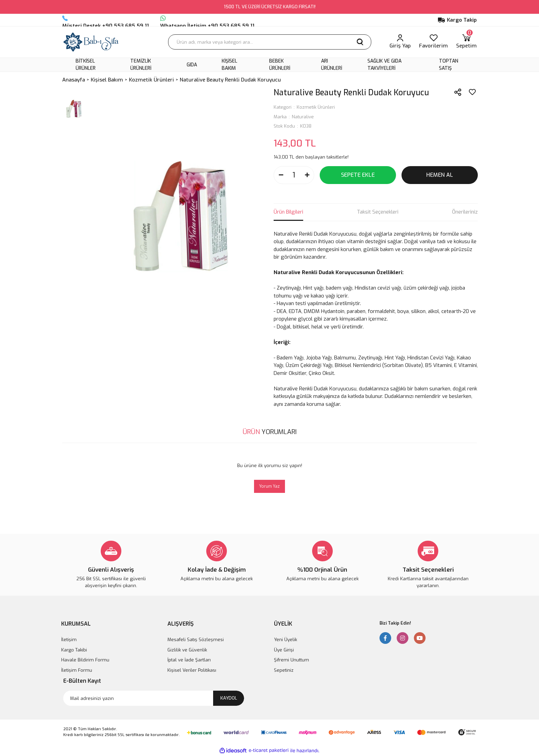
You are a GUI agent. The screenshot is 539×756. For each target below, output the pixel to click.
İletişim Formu (77, 670)
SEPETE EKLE (358, 175)
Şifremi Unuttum (291, 660)
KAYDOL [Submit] (229, 698)
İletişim (69, 640)
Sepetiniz (284, 670)
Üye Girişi (284, 650)
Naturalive (303, 117)
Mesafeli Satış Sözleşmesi (196, 640)
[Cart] (466, 42)
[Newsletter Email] (154, 698)
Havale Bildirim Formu (85, 660)
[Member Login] (400, 42)
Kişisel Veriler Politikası (192, 670)
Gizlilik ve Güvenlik (187, 650)
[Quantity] (294, 175)
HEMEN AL (440, 175)
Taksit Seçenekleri (378, 212)
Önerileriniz (465, 212)
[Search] (270, 42)
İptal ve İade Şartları (189, 660)
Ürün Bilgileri (288, 212)
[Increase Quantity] (307, 175)
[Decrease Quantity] (281, 175)
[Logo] (91, 42)
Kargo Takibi (74, 650)
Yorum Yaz (269, 486)
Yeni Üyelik (285, 640)
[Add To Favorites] (472, 92)
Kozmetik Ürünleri (316, 107)
